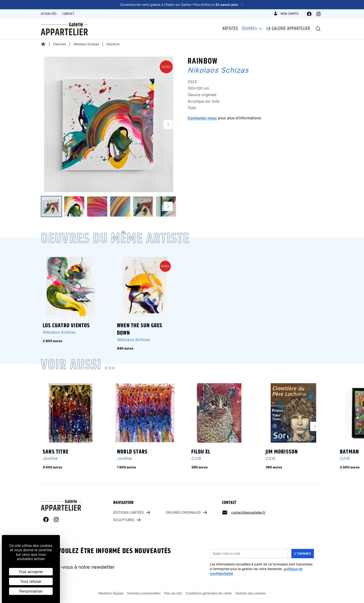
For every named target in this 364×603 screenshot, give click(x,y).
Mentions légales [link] (111, 593)
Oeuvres (252, 29)
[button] (170, 124)
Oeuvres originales (187, 512)
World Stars (132, 452)
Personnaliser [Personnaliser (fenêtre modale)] (31, 591)
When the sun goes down (140, 329)
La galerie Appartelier (288, 29)
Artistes (230, 29)
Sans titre (56, 452)
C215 (196, 458)
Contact (68, 14)
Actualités (49, 14)
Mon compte (286, 14)
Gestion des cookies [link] (251, 593)
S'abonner (303, 554)
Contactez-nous (202, 118)
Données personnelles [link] (144, 593)
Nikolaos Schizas (86, 44)
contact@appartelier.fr (248, 512)
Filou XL (201, 452)
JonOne (50, 458)
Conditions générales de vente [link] (209, 593)
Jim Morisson (282, 452)
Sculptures (127, 520)
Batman (349, 452)
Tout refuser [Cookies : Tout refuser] (31, 581)
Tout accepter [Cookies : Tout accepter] (31, 572)
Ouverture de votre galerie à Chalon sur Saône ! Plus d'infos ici (182, 5)
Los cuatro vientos (66, 326)
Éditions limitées (132, 512)
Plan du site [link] (173, 593)
